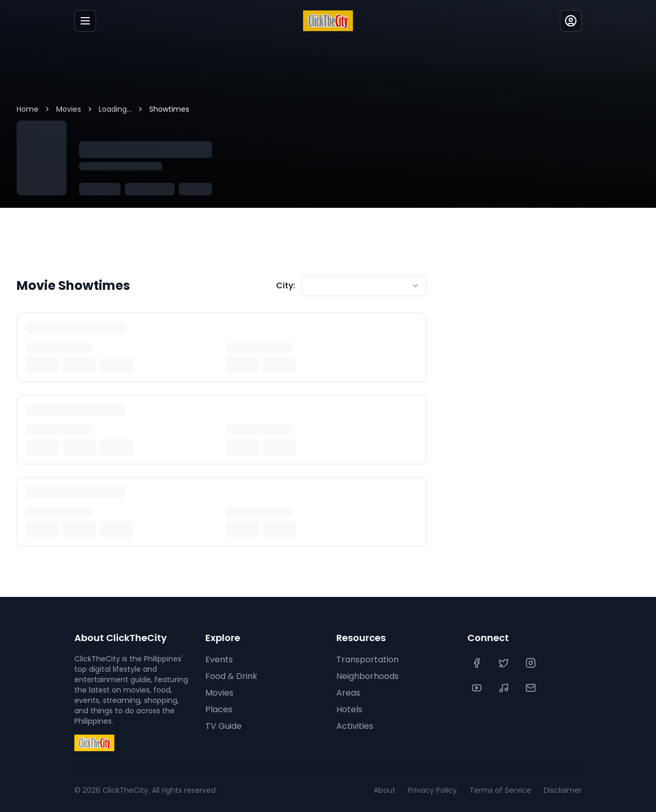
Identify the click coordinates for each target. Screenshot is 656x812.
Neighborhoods (368, 676)
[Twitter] (505, 663)
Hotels (349, 709)
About (385, 790)
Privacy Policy (432, 790)
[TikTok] (505, 688)
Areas (348, 693)
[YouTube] (478, 688)
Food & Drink (231, 676)
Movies (69, 109)
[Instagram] (532, 663)
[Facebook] (478, 663)
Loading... (115, 109)
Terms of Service (500, 790)
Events (219, 660)
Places (219, 709)
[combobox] (364, 286)
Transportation (368, 660)
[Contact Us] (532, 688)
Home (28, 109)
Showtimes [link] (169, 109)
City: (286, 285)
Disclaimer (563, 790)
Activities (355, 726)
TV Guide (224, 726)
